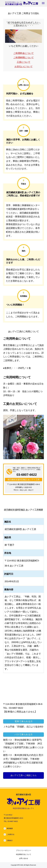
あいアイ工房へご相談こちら (24, 775)
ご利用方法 (11, 834)
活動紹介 (10, 840)
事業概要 (10, 828)
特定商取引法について (24, 854)
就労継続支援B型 (22, 4)
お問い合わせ (24, 858)
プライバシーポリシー (24, 850)
